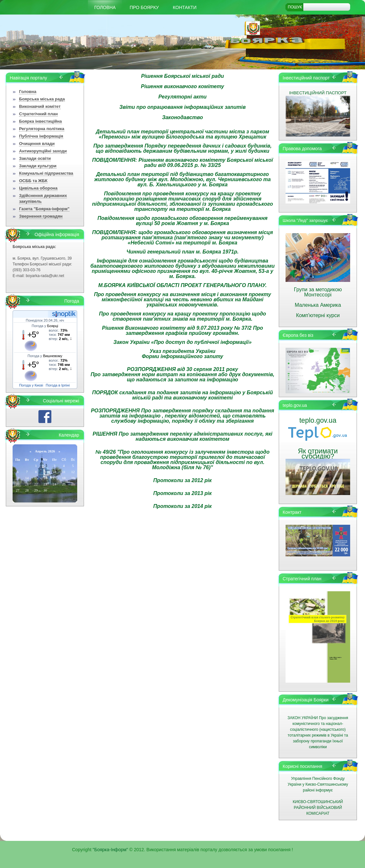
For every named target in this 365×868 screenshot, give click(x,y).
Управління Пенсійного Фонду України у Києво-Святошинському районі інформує (318, 784)
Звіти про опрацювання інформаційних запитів (182, 107)
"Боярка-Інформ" (110, 850)
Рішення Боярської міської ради (183, 76)
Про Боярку (144, 7)
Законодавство (183, 117)
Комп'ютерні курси (318, 315)
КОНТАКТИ (185, 7)
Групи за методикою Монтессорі (318, 292)
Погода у (45, 326)
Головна (105, 7)
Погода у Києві (31, 385)
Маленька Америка (318, 305)
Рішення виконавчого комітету (182, 86)
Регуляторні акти (182, 97)
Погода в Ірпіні (58, 385)
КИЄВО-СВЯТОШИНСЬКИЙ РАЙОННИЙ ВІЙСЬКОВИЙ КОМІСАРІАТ (318, 808)
